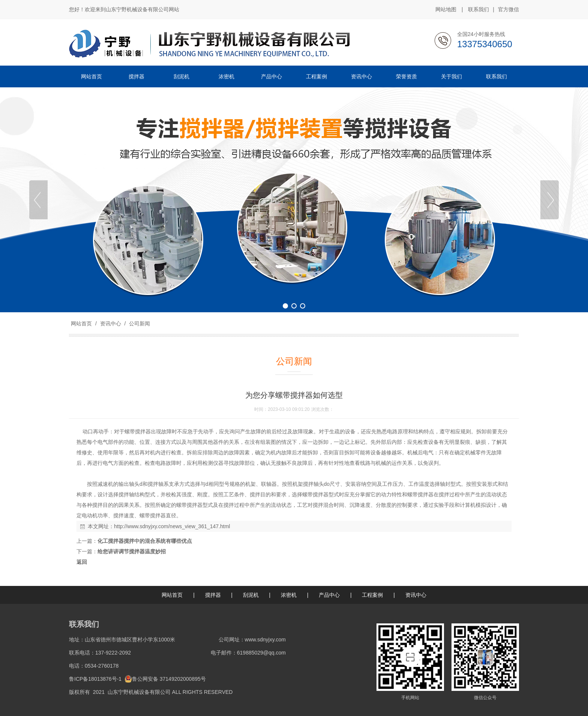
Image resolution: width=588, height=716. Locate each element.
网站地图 (446, 9)
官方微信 (508, 10)
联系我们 (478, 9)
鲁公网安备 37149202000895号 (165, 679)
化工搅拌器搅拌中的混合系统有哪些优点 (145, 541)
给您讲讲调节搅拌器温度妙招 (132, 551)
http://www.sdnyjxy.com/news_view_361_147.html (172, 526)
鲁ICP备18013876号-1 (95, 679)
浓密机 (289, 595)
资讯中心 (111, 324)
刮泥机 (251, 595)
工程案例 (372, 595)
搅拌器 (213, 595)
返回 (82, 562)
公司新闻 (139, 324)
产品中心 (329, 595)
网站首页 (81, 324)
